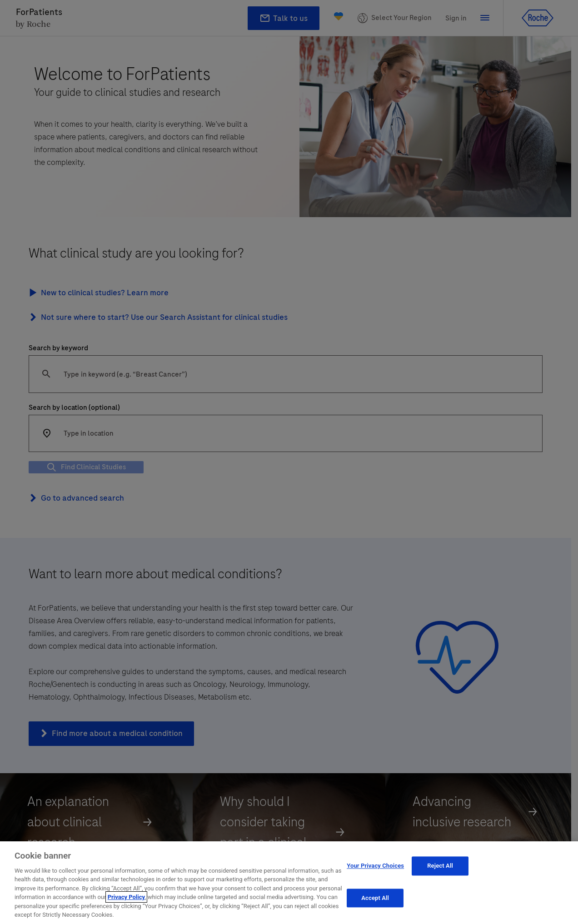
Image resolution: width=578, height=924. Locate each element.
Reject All (440, 866)
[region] (289, 883)
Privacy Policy (126, 897)
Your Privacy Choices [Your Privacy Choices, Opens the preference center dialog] (375, 866)
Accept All (375, 898)
